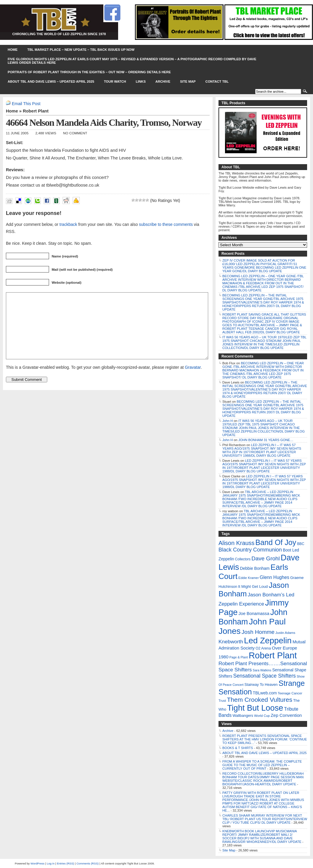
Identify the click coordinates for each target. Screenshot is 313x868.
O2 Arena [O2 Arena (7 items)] (263, 648)
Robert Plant (36, 111)
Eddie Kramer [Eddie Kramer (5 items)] (248, 578)
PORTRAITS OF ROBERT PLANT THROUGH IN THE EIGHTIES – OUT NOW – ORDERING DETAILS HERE (89, 72)
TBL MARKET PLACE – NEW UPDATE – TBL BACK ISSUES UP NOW (81, 50)
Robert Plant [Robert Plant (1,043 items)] (273, 655)
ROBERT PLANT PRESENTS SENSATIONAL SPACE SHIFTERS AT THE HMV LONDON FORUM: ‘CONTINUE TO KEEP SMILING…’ (265, 739)
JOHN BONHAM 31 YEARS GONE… (266, 440)
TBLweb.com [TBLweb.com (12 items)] (265, 693)
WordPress (37, 863)
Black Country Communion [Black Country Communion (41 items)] (250, 550)
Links (141, 81)
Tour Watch (115, 81)
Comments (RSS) (88, 863)
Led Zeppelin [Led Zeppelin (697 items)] (268, 641)
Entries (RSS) (65, 863)
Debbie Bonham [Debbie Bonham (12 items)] (255, 568)
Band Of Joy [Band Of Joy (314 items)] (276, 542)
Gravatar (193, 381)
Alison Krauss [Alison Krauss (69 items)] (237, 543)
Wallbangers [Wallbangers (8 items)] (243, 716)
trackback (68, 224)
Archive (163, 81)
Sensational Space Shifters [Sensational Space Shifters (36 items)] (265, 676)
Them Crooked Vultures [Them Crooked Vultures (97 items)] (259, 700)
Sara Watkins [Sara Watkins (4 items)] (262, 670)
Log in (50, 863)
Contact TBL (217, 81)
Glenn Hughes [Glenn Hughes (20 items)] (275, 577)
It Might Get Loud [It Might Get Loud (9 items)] (253, 586)
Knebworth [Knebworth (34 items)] (231, 642)
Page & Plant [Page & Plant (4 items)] (239, 657)
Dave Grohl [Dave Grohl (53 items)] (266, 558)
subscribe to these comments (166, 224)
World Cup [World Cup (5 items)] (262, 716)
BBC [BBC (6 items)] (301, 544)
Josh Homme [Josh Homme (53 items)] (258, 632)
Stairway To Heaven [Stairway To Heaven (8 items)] (261, 685)
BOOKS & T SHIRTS (238, 748)
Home (13, 50)
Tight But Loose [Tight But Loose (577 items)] (255, 708)
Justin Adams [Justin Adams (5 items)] (285, 633)
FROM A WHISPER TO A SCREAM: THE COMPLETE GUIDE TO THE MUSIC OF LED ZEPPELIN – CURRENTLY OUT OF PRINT (262, 765)
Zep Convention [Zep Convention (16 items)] (286, 715)
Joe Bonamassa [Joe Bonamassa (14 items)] (254, 614)
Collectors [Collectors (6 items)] (243, 559)
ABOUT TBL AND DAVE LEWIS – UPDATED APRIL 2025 (51, 81)
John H (228, 421)
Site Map (188, 81)
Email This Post (26, 104)
